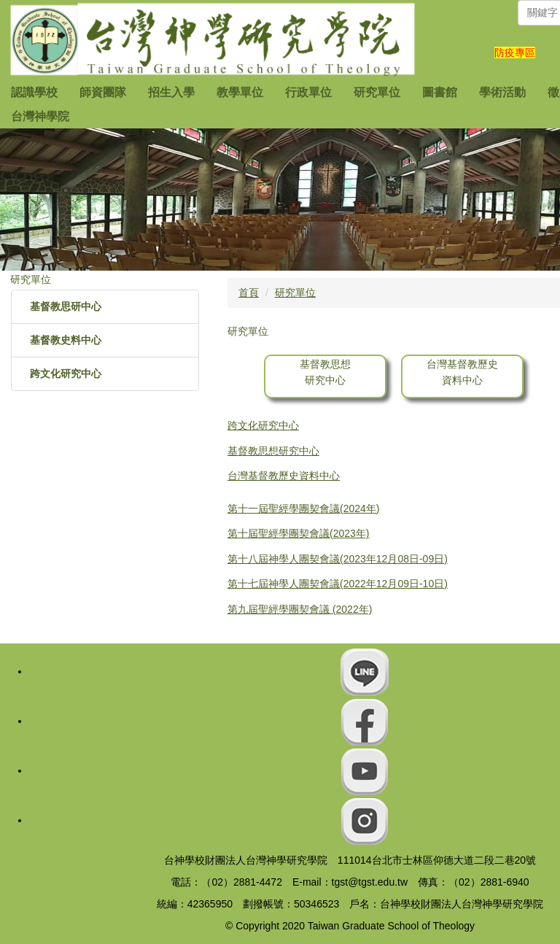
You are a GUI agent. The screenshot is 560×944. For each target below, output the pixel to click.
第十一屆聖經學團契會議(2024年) (303, 508)
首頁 (249, 293)
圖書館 (440, 92)
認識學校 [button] (34, 92)
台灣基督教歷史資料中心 (284, 476)
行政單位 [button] (308, 92)
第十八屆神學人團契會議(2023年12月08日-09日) (338, 559)
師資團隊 (103, 92)
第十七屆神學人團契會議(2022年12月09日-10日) (338, 584)
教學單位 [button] (240, 92)
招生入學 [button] (171, 92)
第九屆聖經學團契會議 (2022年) (300, 609)
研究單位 (295, 293)
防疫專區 (515, 53)
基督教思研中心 (66, 306)
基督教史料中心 (66, 340)
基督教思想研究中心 (273, 451)
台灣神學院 (40, 116)
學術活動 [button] (502, 92)
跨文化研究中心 (66, 374)
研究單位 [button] (377, 92)
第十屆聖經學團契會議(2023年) (298, 533)
